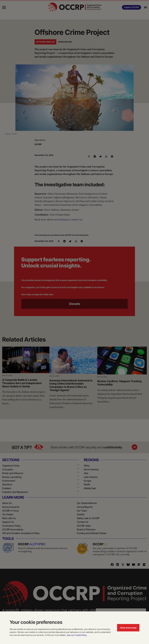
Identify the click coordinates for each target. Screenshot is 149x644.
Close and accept (128, 628)
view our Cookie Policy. (77, 635)
